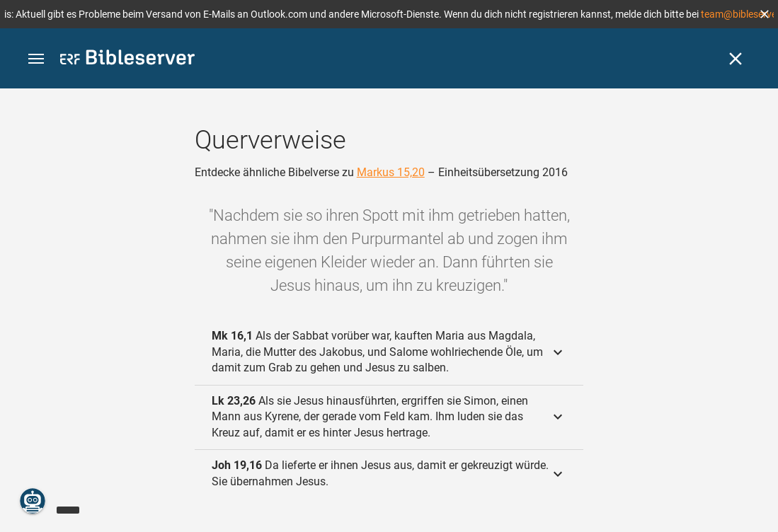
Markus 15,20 (391, 172)
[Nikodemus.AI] (33, 501)
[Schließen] (736, 59)
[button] (765, 14)
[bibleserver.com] (127, 60)
